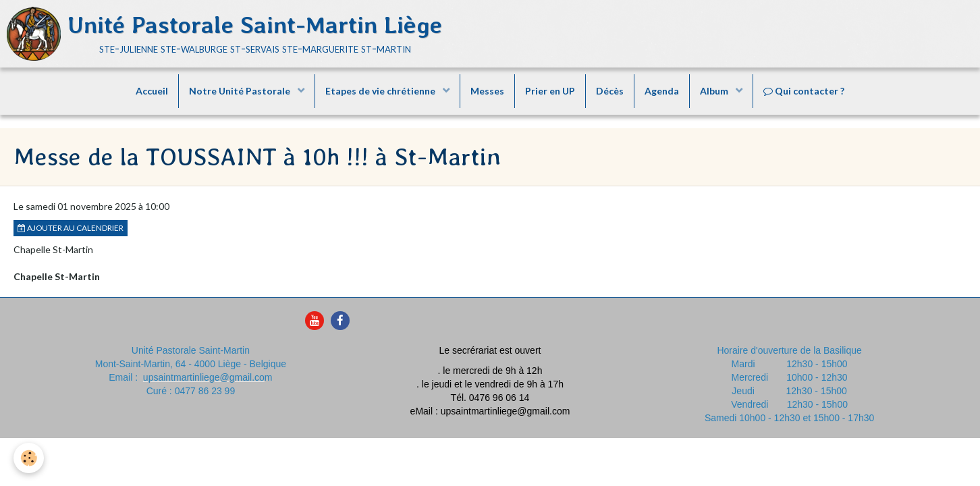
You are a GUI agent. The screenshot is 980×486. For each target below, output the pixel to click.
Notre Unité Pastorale (241, 91)
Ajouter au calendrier (71, 228)
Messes (487, 91)
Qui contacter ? (804, 91)
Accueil (152, 91)
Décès (610, 91)
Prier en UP (550, 91)
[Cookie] (29, 458)
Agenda (662, 91)
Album (715, 91)
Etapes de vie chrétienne (381, 91)
